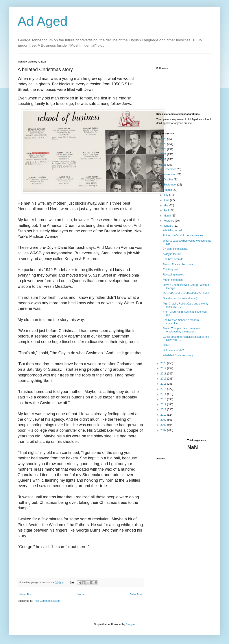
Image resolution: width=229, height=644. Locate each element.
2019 (164, 368)
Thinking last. (171, 270)
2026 (164, 139)
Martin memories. (173, 280)
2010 (164, 415)
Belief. (167, 345)
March (168, 216)
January (169, 226)
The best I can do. (174, 259)
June (167, 200)
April (167, 210)
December (170, 169)
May (166, 205)
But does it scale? (173, 350)
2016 (164, 384)
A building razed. (173, 230)
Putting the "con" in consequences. (183, 235)
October (169, 180)
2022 (164, 160)
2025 (164, 144)
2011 (164, 409)
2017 (164, 379)
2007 (164, 430)
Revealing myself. (173, 275)
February (169, 221)
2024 (164, 149)
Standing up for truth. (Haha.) (180, 298)
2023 (164, 154)
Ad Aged (43, 21)
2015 (164, 389)
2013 (164, 399)
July (166, 195)
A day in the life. (172, 254)
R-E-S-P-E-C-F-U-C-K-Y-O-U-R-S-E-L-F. (187, 293)
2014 (164, 394)
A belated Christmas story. (178, 355)
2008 (164, 425)
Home (81, 594)
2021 (164, 165)
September (170, 185)
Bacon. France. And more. (178, 264)
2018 (164, 374)
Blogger (130, 624)
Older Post (136, 594)
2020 (164, 363)
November (170, 174)
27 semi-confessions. (175, 249)
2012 (164, 404)
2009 (164, 420)
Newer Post (26, 594)
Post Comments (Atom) (47, 601)
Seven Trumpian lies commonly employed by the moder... (181, 330)
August (168, 190)
